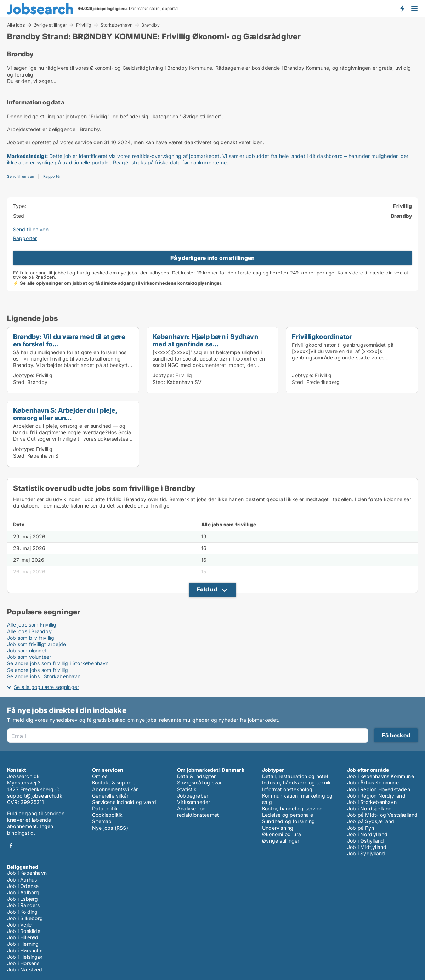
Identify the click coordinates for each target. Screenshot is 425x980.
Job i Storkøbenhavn (372, 802)
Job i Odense (23, 886)
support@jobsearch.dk (35, 796)
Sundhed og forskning (288, 821)
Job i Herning (23, 944)
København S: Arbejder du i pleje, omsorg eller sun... (65, 414)
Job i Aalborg (23, 892)
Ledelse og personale (288, 815)
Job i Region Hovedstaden (379, 789)
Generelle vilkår (110, 796)
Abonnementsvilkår (115, 789)
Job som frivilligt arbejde (36, 644)
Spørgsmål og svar (199, 783)
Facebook (11, 846)
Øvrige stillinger (50, 25)
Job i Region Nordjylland (376, 796)
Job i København (27, 873)
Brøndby (150, 25)
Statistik (187, 789)
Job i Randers (24, 905)
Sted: (19, 216)
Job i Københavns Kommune (381, 776)
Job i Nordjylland (367, 834)
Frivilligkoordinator (322, 336)
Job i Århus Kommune (373, 783)
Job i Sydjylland (366, 853)
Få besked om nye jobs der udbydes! (402, 8)
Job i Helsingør (25, 957)
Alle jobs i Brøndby (29, 631)
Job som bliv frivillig (31, 638)
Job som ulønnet (27, 650)
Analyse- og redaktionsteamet (198, 812)
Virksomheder (194, 802)
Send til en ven (21, 177)
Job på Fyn (361, 828)
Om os (100, 776)
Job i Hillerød (23, 937)
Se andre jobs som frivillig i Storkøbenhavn (58, 663)
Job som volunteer (29, 657)
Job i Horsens (23, 963)
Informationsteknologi (288, 789)
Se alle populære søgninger (46, 687)
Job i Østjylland (365, 841)
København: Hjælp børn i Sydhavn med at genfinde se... (205, 340)
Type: (20, 206)
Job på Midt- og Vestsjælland (382, 815)
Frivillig (84, 25)
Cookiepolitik (107, 815)
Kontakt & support (114, 783)
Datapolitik (105, 808)
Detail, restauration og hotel (295, 776)
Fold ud (207, 589)
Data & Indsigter (196, 776)
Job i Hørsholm (25, 950)
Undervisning (278, 828)
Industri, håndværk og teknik (297, 783)
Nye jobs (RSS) (110, 828)
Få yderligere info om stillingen (212, 258)
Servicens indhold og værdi (125, 802)
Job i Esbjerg (23, 899)
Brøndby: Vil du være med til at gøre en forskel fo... (69, 340)
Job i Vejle (19, 925)
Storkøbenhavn (117, 25)
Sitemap (102, 821)
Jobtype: (24, 375)
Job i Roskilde (24, 931)
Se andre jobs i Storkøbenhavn (44, 676)
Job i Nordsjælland (370, 808)
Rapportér (52, 177)
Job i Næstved (25, 970)
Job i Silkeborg (25, 918)
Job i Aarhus (22, 880)
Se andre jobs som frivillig (38, 670)
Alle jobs (16, 25)
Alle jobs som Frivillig (32, 625)
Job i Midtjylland (367, 847)
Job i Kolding (22, 912)
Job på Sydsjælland (371, 821)
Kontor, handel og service (292, 808)
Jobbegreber (193, 796)
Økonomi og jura (282, 834)
